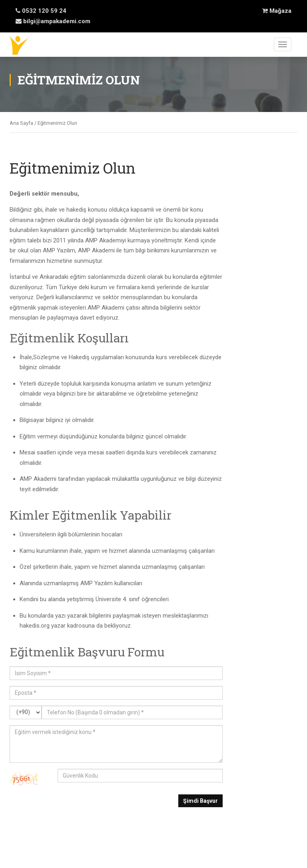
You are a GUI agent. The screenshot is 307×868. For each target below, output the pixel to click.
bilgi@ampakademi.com (53, 21)
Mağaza (277, 11)
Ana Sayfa (21, 123)
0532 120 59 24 (41, 11)
